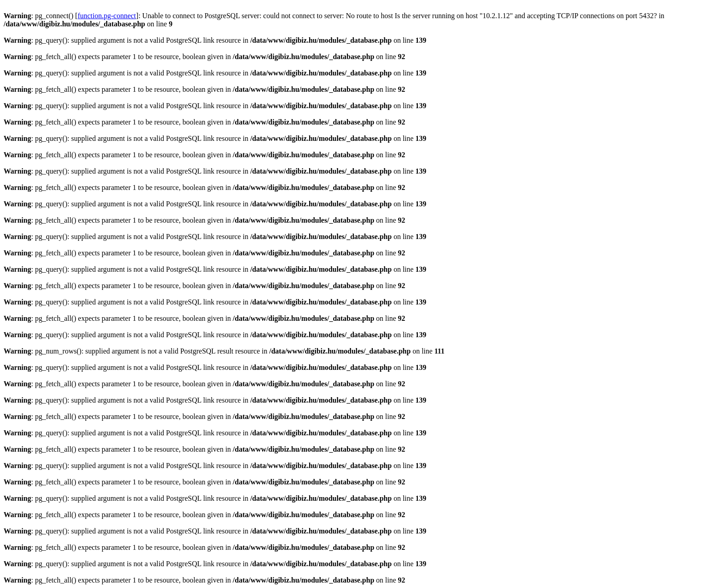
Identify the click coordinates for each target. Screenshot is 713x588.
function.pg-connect (107, 16)
